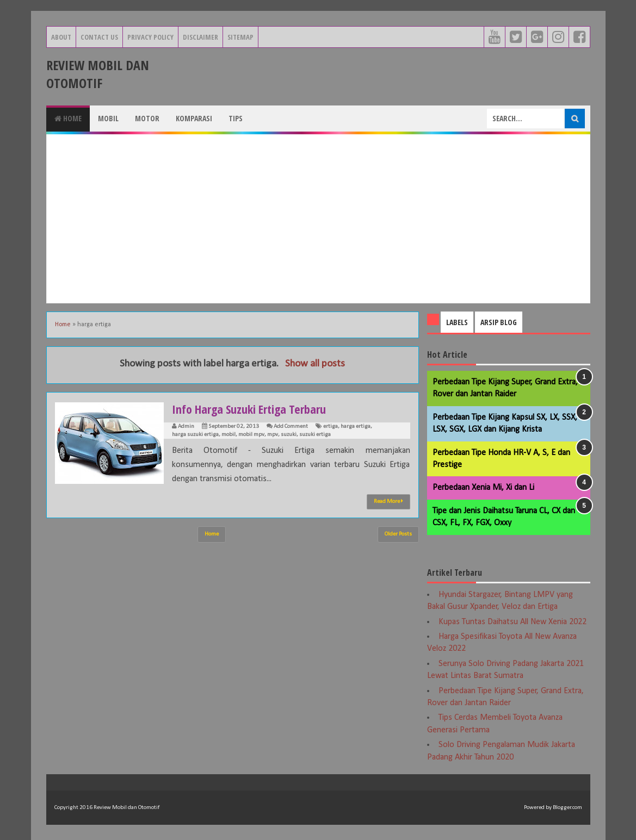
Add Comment (291, 427)
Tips (236, 118)
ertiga (331, 427)
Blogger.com (567, 808)
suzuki (289, 435)
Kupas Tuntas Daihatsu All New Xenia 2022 (512, 622)
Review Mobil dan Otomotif (98, 74)
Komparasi (194, 118)
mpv (273, 435)
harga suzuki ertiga (195, 435)
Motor (147, 118)
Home (68, 118)
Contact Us (99, 37)
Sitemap (240, 37)
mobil (229, 435)
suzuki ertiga (315, 435)
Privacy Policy (150, 37)
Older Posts (398, 534)
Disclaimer (200, 37)
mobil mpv (251, 435)
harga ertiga (356, 427)
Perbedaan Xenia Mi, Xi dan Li (483, 488)
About (61, 37)
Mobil (108, 118)
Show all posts (315, 364)
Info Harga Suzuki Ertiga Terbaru (249, 409)
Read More (388, 501)
